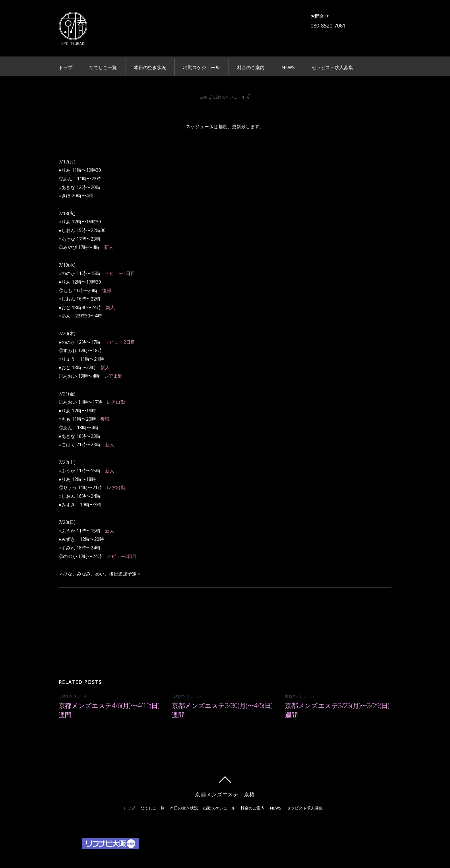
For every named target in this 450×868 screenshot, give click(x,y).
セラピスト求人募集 (332, 67)
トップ (65, 67)
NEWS (288, 67)
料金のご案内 (251, 67)
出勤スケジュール (201, 67)
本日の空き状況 (150, 67)
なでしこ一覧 (103, 67)
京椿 (204, 97)
